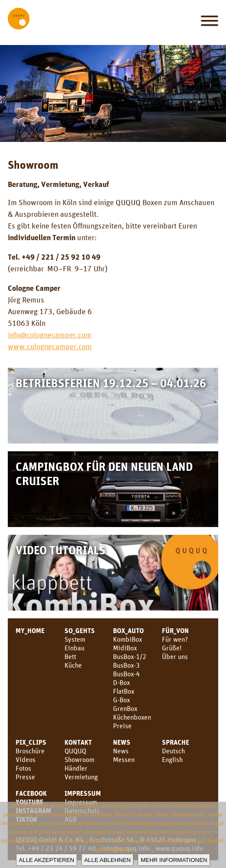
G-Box (121, 700)
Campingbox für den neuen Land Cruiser (104, 473)
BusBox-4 (126, 674)
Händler (76, 768)
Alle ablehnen (107, 860)
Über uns (175, 656)
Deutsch (173, 751)
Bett (70, 656)
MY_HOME (30, 630)
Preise (122, 726)
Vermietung (81, 777)
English (172, 759)
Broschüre (30, 751)
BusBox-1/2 (130, 656)
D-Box (121, 682)
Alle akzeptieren (46, 860)
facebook (31, 793)
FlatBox (124, 691)
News (122, 742)
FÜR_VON (175, 630)
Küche (73, 665)
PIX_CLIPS (31, 742)
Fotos (23, 768)
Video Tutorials (61, 550)
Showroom (79, 759)
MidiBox (125, 648)
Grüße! (172, 648)
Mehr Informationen (174, 860)
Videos (26, 759)
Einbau (74, 648)
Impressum (83, 793)
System (75, 639)
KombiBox (128, 639)
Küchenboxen (132, 717)
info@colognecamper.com (50, 334)
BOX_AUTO (128, 630)
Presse (25, 777)
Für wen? (175, 639)
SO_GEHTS (80, 630)
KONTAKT (78, 742)
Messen (124, 759)
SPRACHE (176, 742)
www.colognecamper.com (50, 346)
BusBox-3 (126, 665)
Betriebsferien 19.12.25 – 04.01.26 (111, 383)
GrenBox (125, 708)
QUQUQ (75, 751)
